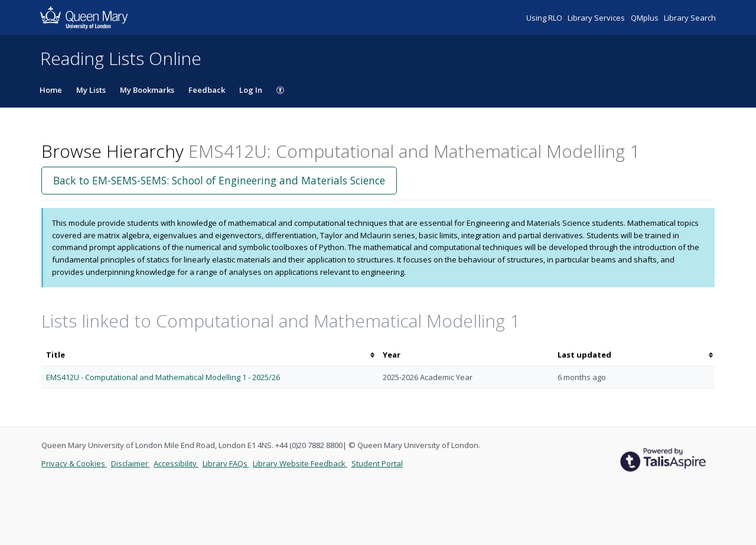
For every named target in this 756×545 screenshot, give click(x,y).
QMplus (646, 18)
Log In (251, 90)
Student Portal (377, 463)
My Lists (91, 90)
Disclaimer (131, 463)
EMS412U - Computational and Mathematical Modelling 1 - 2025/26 (163, 377)
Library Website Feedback (300, 463)
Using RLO (545, 18)
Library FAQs (226, 463)
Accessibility (176, 463)
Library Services (597, 18)
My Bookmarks (147, 90)
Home (51, 90)
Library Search (690, 18)
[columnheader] (210, 355)
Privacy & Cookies (74, 463)
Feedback (207, 90)
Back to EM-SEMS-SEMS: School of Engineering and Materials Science (219, 180)
